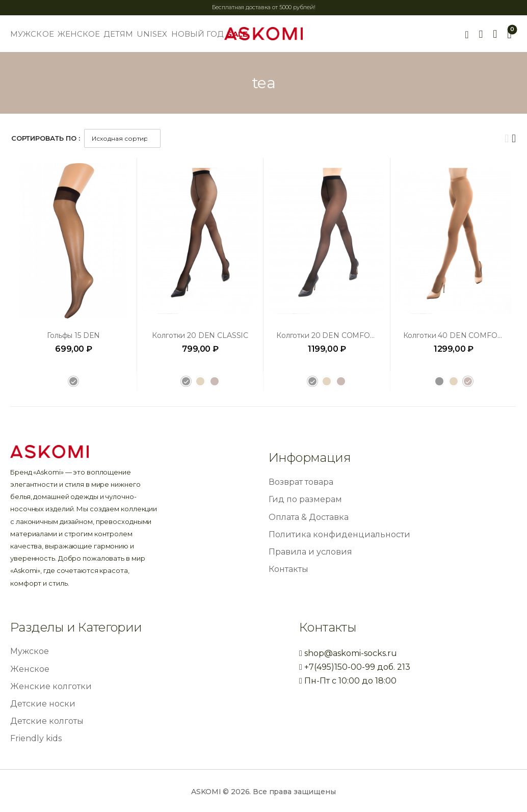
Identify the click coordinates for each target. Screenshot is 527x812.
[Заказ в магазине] (122, 138)
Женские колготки (51, 686)
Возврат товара (301, 482)
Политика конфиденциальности (339, 534)
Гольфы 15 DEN (73, 335)
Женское (30, 669)
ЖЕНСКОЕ (79, 34)
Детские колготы (47, 721)
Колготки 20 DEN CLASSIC (200, 335)
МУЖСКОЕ (32, 34)
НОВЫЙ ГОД (197, 34)
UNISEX (152, 34)
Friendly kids (36, 738)
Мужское (30, 651)
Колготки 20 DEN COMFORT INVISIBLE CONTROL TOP (376, 335)
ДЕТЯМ (118, 34)
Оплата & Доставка (309, 517)
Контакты (288, 569)
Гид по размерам (305, 499)
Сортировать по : (46, 138)
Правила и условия (310, 552)
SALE (237, 34)
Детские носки (43, 704)
